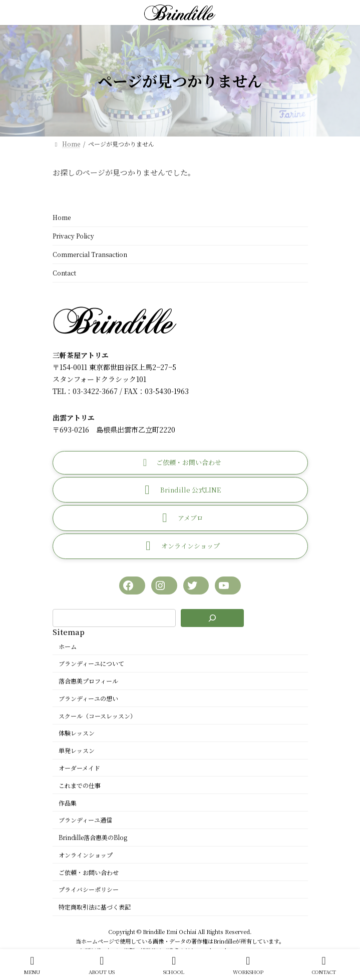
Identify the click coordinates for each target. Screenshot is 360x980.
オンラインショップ (86, 854)
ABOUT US (102, 965)
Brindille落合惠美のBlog (93, 837)
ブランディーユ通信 (85, 820)
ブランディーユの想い (88, 698)
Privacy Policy (73, 236)
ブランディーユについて (91, 663)
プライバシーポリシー (89, 889)
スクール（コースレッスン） (97, 715)
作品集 (68, 802)
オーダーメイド (79, 768)
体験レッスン (77, 733)
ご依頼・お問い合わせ (89, 872)
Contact (64, 273)
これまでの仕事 (80, 785)
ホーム (68, 646)
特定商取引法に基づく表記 (95, 907)
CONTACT (324, 965)
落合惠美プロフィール (88, 681)
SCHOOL (174, 965)
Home (62, 217)
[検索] (212, 618)
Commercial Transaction (90, 254)
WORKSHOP (248, 965)
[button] (180, 462)
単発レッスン (77, 750)
